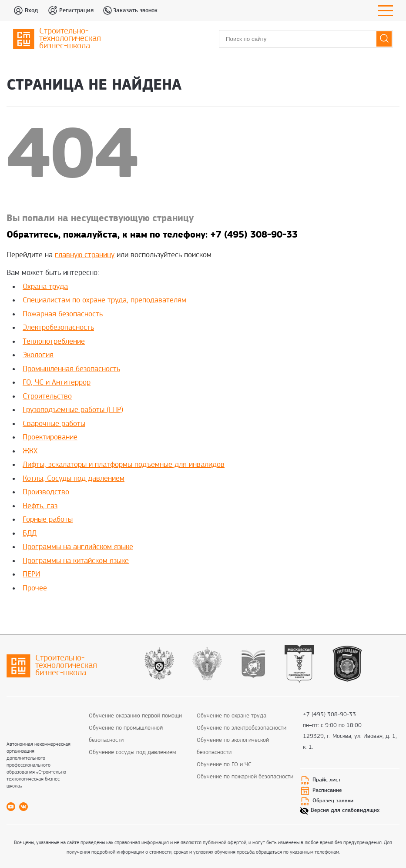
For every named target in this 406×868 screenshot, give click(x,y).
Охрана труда (45, 287)
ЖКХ (30, 451)
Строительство (47, 397)
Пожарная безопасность (63, 314)
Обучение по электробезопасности (242, 728)
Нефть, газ (40, 506)
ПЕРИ (31, 575)
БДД (30, 534)
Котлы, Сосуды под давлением (74, 479)
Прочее (35, 588)
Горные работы (48, 520)
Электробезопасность (58, 328)
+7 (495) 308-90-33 (329, 715)
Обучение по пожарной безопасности (245, 777)
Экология (38, 355)
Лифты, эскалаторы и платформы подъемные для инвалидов (124, 465)
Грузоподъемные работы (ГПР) (73, 410)
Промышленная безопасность (71, 369)
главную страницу (85, 255)
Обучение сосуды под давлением (132, 752)
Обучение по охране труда (232, 716)
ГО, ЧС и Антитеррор (57, 383)
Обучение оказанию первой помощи (135, 716)
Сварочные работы (54, 424)
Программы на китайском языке (76, 561)
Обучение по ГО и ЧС (224, 765)
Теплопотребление (54, 342)
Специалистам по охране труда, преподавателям (104, 300)
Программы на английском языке (78, 547)
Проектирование (50, 437)
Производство (46, 492)
